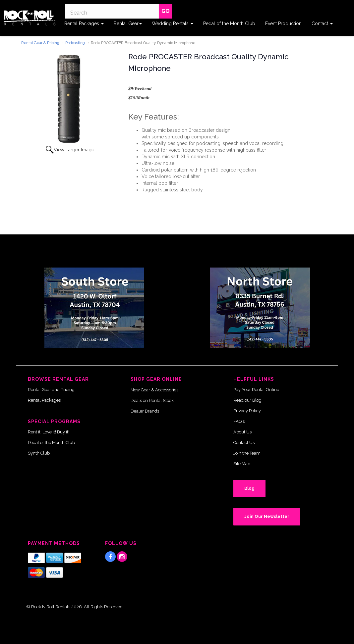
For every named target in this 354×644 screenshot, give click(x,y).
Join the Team (247, 453)
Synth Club (39, 453)
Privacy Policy (247, 411)
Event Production (283, 24)
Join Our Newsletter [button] (267, 516)
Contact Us (244, 443)
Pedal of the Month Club (229, 24)
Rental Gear (128, 24)
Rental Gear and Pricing (51, 390)
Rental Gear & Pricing (40, 43)
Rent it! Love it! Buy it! (49, 432)
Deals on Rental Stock (152, 400)
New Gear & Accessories (154, 390)
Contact (322, 24)
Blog (249, 488)
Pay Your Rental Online (256, 390)
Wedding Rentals (173, 24)
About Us (242, 432)
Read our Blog (247, 400)
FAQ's (239, 421)
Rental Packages (84, 24)
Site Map (242, 464)
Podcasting (75, 43)
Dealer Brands (145, 411)
